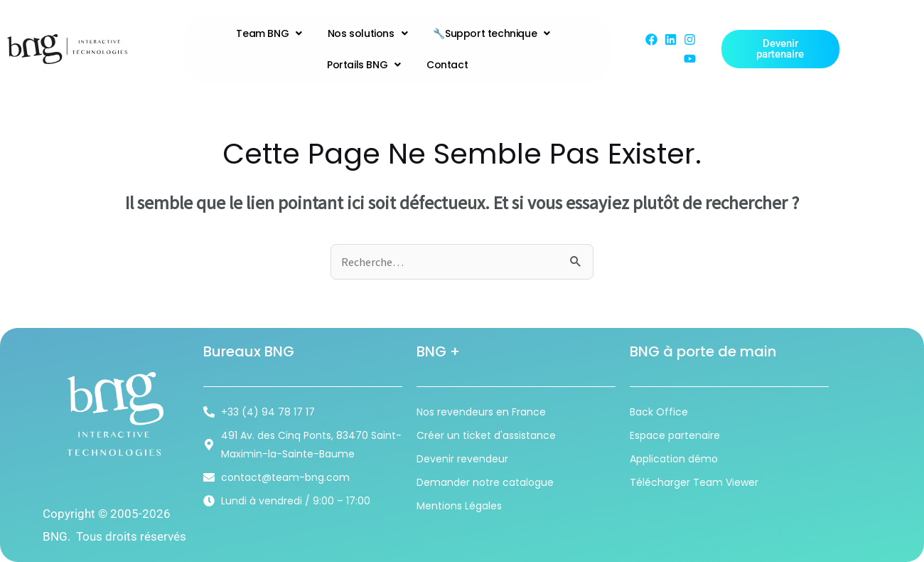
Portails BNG (364, 65)
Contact (447, 65)
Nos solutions (367, 33)
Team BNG (269, 33)
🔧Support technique (491, 33)
